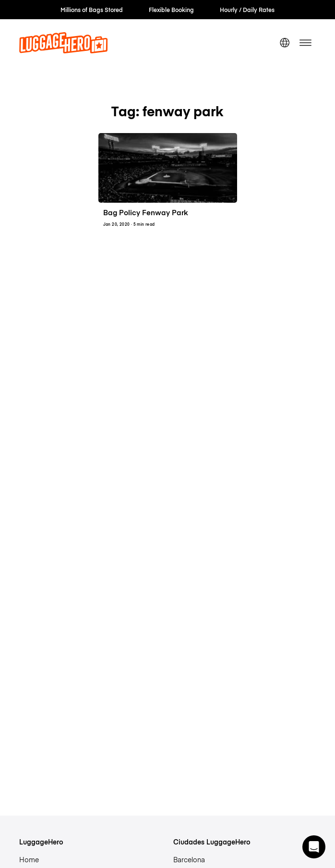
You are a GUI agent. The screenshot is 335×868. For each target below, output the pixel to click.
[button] (314, 847)
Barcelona (189, 859)
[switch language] (285, 43)
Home (29, 859)
